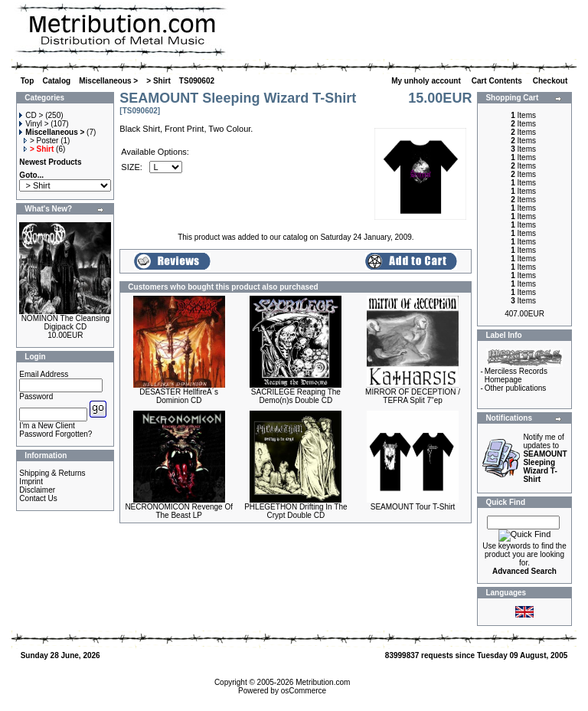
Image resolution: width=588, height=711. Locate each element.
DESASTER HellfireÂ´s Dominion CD (179, 396)
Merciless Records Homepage (516, 375)
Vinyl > (34, 124)
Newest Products (50, 162)
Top (28, 81)
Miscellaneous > (108, 81)
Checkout (551, 81)
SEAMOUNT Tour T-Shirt (413, 507)
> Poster (41, 141)
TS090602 (197, 81)
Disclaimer (37, 490)
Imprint (31, 482)
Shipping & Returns (52, 473)
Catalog (56, 81)
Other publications (516, 388)
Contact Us (38, 498)
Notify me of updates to (545, 458)
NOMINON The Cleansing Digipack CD (65, 323)
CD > (31, 115)
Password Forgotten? (56, 434)
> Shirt (158, 81)
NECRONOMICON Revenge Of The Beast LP (179, 511)
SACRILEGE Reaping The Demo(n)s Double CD (296, 396)
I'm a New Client (47, 426)
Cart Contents (498, 81)
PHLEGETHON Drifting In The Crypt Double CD (296, 511)
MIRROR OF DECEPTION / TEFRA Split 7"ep (413, 396)
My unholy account (427, 81)
